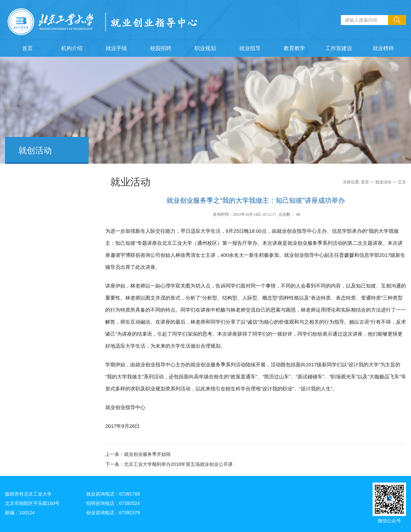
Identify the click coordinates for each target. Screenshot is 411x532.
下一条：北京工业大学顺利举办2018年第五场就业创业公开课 (169, 464)
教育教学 (294, 48)
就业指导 (250, 48)
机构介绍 (72, 48)
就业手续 (116, 48)
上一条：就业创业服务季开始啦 (138, 454)
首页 (27, 48)
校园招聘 (161, 48)
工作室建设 (339, 48)
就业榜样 (383, 48)
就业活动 (383, 182)
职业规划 (205, 48)
